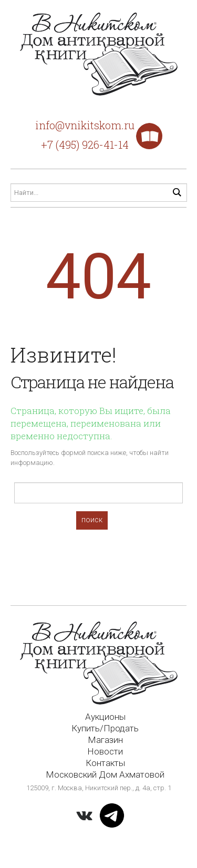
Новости (105, 751)
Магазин (105, 740)
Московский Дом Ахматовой (105, 774)
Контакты (105, 763)
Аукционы (105, 717)
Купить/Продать (105, 728)
